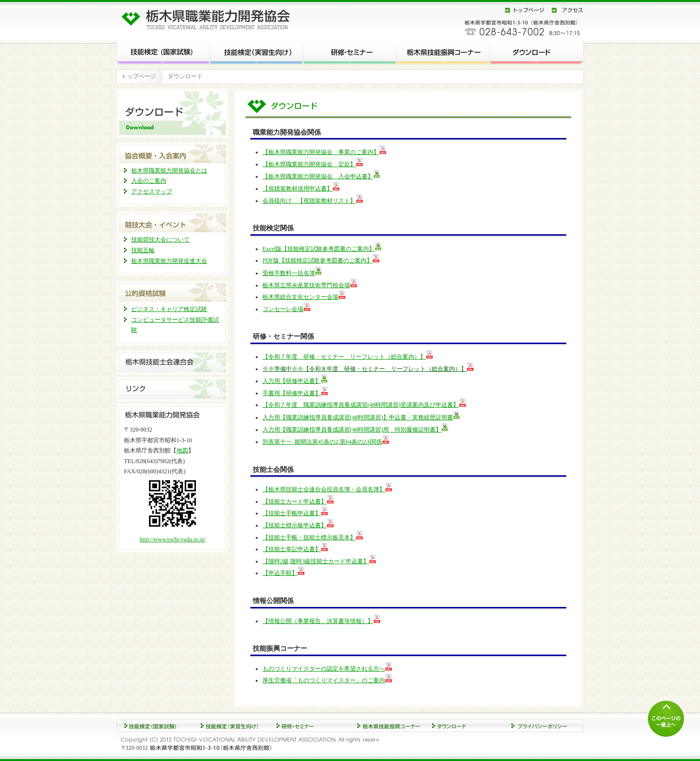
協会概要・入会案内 (173, 153)
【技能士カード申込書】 (295, 502)
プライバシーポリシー (544, 726)
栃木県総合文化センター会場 (300, 297)
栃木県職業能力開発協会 (209, 17)
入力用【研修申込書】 (292, 381)
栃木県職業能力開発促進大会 (169, 261)
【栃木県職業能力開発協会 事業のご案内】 (321, 152)
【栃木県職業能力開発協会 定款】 (309, 164)
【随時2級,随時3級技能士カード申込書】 (316, 561)
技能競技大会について (160, 240)
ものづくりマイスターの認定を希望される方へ (324, 669)
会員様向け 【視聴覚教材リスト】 (309, 201)
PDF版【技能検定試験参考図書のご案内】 (317, 260)
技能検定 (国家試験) (163, 51)
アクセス (566, 10)
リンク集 (173, 389)
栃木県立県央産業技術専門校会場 (306, 285)
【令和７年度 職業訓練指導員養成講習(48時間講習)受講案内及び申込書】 (361, 405)
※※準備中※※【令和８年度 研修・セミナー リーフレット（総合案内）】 (365, 369)
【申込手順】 (280, 573)
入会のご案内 (149, 181)
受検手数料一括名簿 (289, 273)
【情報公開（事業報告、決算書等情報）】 (318, 621)
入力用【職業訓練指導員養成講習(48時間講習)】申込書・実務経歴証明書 (358, 417)
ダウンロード (537, 51)
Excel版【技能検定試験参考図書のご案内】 (319, 249)
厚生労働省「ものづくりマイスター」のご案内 (324, 680)
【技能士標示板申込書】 (295, 525)
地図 (182, 450)
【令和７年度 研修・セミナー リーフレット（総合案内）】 (344, 357)
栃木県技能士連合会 (173, 363)
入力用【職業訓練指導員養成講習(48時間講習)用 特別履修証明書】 (352, 430)
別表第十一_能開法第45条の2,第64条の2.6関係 (322, 442)
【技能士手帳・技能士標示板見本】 (309, 537)
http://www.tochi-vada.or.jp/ (173, 539)
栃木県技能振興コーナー (443, 51)
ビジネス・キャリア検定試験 (169, 309)
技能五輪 (143, 250)
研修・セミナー (350, 51)
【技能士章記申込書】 (292, 549)
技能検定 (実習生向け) (257, 51)
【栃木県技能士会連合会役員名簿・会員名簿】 (324, 489)
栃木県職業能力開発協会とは (169, 171)
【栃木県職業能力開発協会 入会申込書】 (318, 176)
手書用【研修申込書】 (292, 393)
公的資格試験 (173, 291)
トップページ (525, 10)
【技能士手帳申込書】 (292, 513)
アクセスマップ (152, 191)
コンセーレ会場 (283, 309)
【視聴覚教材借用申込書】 (297, 189)
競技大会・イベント (173, 222)
